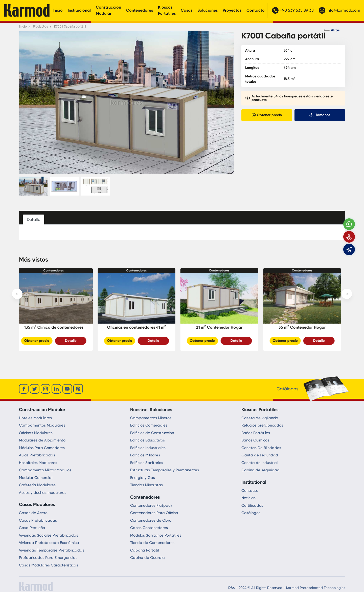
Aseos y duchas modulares (43, 493)
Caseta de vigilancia (260, 418)
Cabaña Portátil (144, 550)
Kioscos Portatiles (167, 10)
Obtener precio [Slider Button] (41, 341)
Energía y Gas (143, 478)
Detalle (75, 341)
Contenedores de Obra (151, 520)
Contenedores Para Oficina (154, 513)
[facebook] (24, 389)
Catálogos (251, 513)
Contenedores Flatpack (151, 505)
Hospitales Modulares (38, 463)
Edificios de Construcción (152, 433)
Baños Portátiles (256, 433)
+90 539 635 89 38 (293, 10)
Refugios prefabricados (262, 425)
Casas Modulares (37, 504)
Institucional (79, 10)
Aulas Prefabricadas (37, 455)
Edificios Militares (145, 455)
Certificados (252, 505)
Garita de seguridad (260, 455)
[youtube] (67, 389)
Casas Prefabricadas (38, 520)
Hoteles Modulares (35, 418)
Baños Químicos (255, 440)
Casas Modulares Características (49, 565)
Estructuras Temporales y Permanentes (165, 470)
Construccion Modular (108, 10)
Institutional (254, 482)
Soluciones (208, 10)
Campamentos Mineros (151, 418)
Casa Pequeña (32, 528)
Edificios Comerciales (149, 425)
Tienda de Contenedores (152, 543)
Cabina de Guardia (147, 558)
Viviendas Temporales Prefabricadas (52, 550)
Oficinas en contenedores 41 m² (141, 327)
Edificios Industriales (148, 448)
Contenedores (140, 10)
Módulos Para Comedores (42, 448)
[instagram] (45, 389)
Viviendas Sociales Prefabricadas (49, 535)
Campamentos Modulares (42, 425)
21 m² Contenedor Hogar (223, 327)
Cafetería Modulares (37, 485)
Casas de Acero (33, 513)
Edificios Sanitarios (147, 463)
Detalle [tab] (33, 219)
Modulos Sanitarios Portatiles (156, 535)
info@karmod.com (339, 10)
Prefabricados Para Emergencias (48, 558)
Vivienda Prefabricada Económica (49, 543)
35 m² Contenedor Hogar (306, 327)
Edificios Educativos (147, 440)
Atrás (332, 30)
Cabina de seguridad (260, 470)
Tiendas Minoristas (146, 485)
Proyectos (232, 10)
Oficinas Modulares (36, 433)
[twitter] (35, 389)
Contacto (256, 10)
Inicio (58, 10)
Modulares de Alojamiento (42, 440)
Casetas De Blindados (261, 448)
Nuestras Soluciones (151, 410)
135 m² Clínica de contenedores (58, 327)
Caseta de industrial (259, 463)
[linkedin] (56, 389)
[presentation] (17, 294)
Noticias (248, 498)
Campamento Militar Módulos (45, 470)
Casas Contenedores (149, 528)
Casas (187, 10)
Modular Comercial (36, 478)
